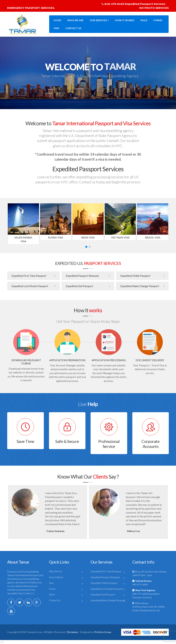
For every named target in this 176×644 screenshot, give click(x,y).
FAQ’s (144, 20)
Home (57, 20)
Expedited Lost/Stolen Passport (30, 286)
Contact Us (73, 28)
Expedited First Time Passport (29, 276)
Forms (158, 20)
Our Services (99, 20)
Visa (56, 28)
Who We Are (75, 20)
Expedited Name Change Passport (140, 286)
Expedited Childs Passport (135, 276)
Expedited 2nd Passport (79, 286)
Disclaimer (73, 632)
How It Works (125, 20)
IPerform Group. (103, 632)
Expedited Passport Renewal (82, 276)
